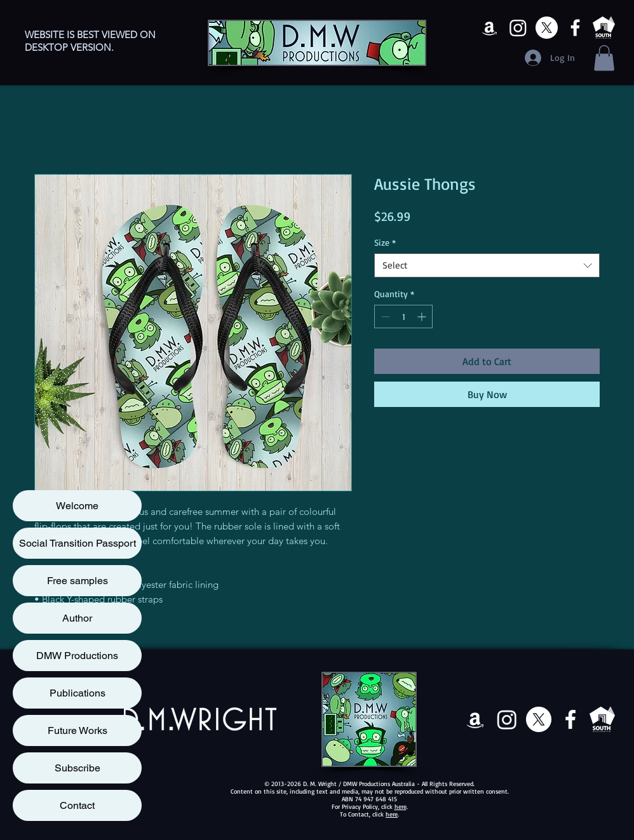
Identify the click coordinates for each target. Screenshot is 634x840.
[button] (604, 58)
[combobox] (487, 265)
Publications (78, 693)
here (401, 806)
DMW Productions (77, 656)
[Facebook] (575, 28)
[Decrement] (384, 317)
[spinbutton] (403, 317)
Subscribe (78, 768)
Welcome (77, 506)
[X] (547, 28)
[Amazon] (489, 28)
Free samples (78, 581)
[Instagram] (518, 28)
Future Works (78, 730)
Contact (77, 805)
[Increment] (423, 317)
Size (385, 242)
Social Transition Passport (78, 543)
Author (77, 618)
